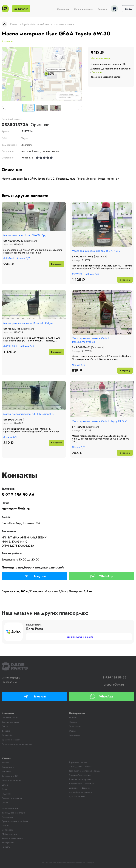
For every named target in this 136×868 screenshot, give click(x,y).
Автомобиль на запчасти (81, 792)
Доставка (6, 731)
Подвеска (6, 794)
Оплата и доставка (84, 9)
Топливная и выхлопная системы (85, 771)
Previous (4, 108)
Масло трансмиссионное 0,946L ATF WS (98, 251)
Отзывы (73, 731)
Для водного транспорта (13, 813)
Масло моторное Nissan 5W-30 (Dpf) (26, 235)
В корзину (56, 264)
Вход (128, 9)
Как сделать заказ (10, 722)
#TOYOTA (77, 274)
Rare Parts (5, 9)
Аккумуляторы (8, 767)
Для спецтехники (10, 809)
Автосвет (5, 763)
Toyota (25, 24)
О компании (63, 9)
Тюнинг (5, 826)
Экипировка (7, 830)
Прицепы (6, 847)
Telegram (34, 576)
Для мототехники (77, 797)
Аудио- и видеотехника (12, 839)
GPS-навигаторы (9, 834)
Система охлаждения (12, 798)
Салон (5, 785)
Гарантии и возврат (11, 740)
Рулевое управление (11, 781)
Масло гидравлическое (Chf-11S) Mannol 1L (30, 414)
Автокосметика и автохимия (82, 784)
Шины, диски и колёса (80, 767)
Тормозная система (78, 762)
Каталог (21, 9)
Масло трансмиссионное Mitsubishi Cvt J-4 (30, 323)
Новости (73, 722)
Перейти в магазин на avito (79, 637)
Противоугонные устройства (15, 821)
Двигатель (6, 772)
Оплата (5, 727)
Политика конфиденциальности (17, 744)
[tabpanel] (42, 74)
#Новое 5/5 (24, 258)
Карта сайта (7, 735)
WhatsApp (102, 576)
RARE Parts (15, 667)
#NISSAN (8, 258)
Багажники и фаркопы (80, 788)
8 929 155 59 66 (17, 495)
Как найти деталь (10, 718)
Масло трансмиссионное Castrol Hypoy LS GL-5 (102, 422)
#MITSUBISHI (10, 346)
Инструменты (8, 843)
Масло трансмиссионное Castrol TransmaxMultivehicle (92, 340)
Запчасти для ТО (10, 776)
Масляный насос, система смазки (53, 24)
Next (80, 108)
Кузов (4, 789)
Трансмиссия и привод (80, 780)
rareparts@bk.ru (16, 509)
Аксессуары (7, 817)
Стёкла (5, 803)
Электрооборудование (80, 775)
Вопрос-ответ (75, 727)
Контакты (102, 9)
